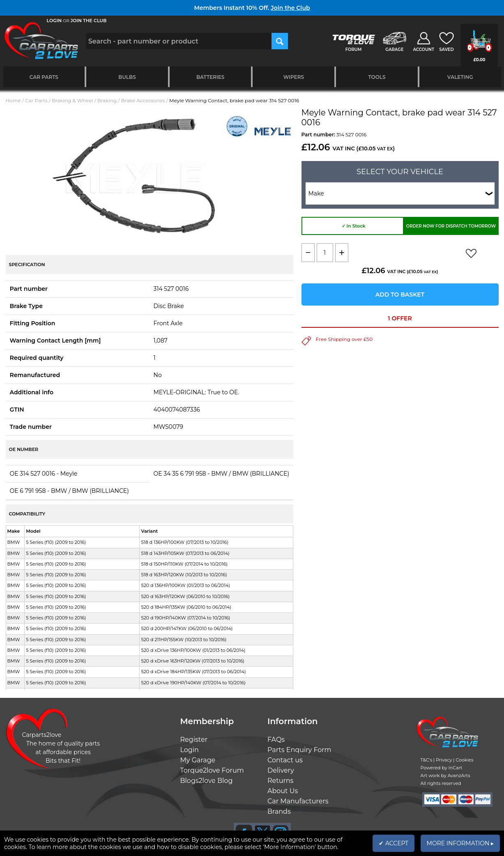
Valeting (460, 77)
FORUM (353, 49)
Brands (279, 811)
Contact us (285, 760)
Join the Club (290, 8)
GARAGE (394, 49)
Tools (377, 77)
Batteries (211, 77)
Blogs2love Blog (207, 781)
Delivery (281, 770)
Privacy (444, 760)
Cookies (464, 760)
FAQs (276, 740)
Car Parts (44, 77)
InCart (456, 768)
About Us (283, 791)
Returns (280, 781)
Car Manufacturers (298, 801)
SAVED (446, 49)
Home (13, 100)
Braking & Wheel (72, 100)
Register (194, 740)
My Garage (198, 760)
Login (190, 750)
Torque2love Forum (212, 770)
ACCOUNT (423, 49)
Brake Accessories (143, 100)
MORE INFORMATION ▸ (460, 843)
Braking (107, 100)
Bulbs (127, 77)
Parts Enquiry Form (299, 750)
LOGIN (54, 21)
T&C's (427, 760)
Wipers (294, 77)
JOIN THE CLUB (89, 21)
